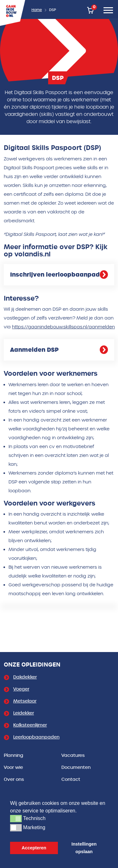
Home (37, 10)
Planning (14, 755)
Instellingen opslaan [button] (84, 848)
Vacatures (73, 755)
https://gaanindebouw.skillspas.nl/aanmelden (63, 327)
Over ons (14, 779)
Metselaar (25, 701)
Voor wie (13, 767)
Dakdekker (25, 677)
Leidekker (24, 713)
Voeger (21, 689)
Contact (71, 779)
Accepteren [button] (34, 848)
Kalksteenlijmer (30, 725)
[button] (16, 818)
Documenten (76, 767)
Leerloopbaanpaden (36, 737)
